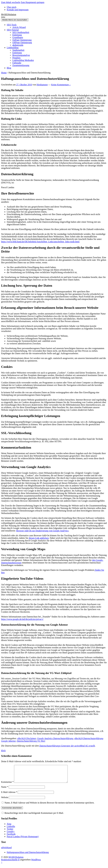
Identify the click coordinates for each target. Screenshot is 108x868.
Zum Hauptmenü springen (32, 2)
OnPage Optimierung (22, 40)
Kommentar (7, 785)
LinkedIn (11, 830)
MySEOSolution (9, 14)
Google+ (11, 835)
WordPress (36, 863)
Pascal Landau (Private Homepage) (23, 840)
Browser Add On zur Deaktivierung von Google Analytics (42, 531)
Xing (9, 827)
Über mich (12, 7)
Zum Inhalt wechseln (11, 2)
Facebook (11, 837)
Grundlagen (18, 37)
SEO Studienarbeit (21, 32)
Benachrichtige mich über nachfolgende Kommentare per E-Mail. (33, 816)
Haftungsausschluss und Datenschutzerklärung (28, 856)
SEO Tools (12, 25)
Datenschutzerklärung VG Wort (31, 741)
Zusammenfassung (21, 65)
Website (5, 801)
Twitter (10, 832)
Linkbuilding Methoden (23, 60)
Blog (9, 68)
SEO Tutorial (13, 30)
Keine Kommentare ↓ (61, 85)
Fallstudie (17, 63)
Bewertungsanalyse (21, 55)
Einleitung (17, 35)
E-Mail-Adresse (9, 795)
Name (5, 790)
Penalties (16, 58)
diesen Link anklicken (39, 538)
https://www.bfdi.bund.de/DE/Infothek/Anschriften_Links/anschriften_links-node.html (40, 242)
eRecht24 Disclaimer (27, 738)
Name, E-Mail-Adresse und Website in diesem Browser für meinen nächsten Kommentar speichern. (49, 806)
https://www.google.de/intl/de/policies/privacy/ (22, 619)
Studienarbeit (18, 50)
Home (4, 73)
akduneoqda (18, 45)
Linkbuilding (13, 48)
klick (3, 751)
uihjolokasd (6, 851)
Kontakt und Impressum (18, 10)
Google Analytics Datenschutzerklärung (55, 738)
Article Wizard (19, 27)
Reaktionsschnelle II (10, 863)
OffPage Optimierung (22, 42)
